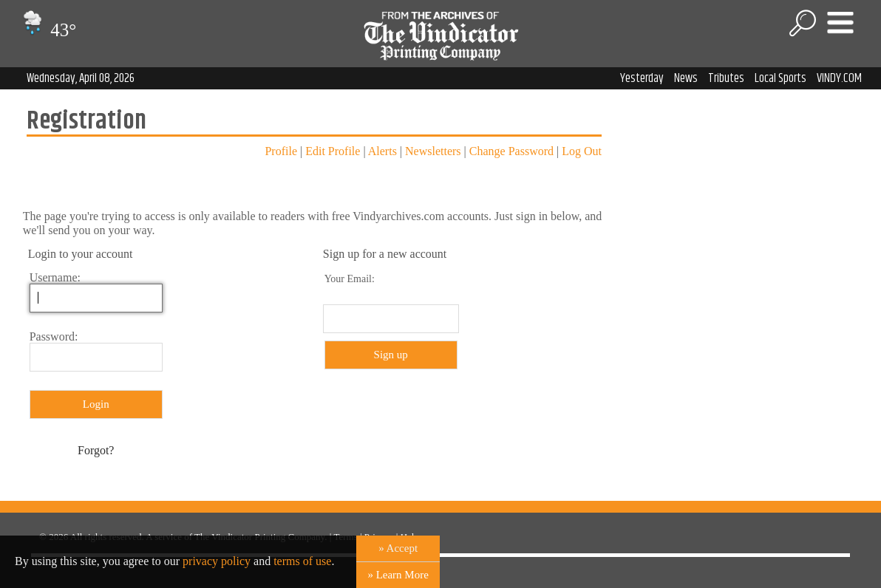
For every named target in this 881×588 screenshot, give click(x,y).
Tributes (726, 78)
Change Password (511, 151)
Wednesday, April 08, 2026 (81, 78)
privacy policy (217, 561)
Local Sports (780, 78)
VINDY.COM (839, 78)
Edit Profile (333, 151)
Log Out (582, 151)
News (686, 78)
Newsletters (433, 151)
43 (48, 30)
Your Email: (350, 279)
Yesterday (642, 78)
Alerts (382, 151)
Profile (281, 151)
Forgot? (96, 450)
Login (96, 404)
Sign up (391, 355)
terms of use (302, 561)
